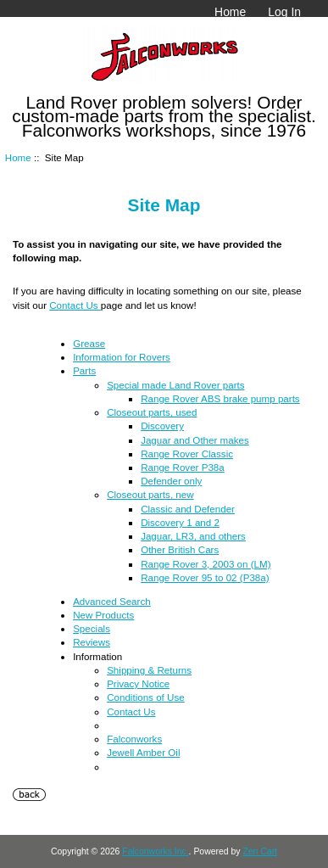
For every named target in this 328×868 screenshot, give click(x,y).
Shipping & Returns (149, 670)
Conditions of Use (146, 697)
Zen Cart (260, 851)
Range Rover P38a (183, 467)
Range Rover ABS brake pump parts (220, 398)
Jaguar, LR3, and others (193, 536)
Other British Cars (180, 549)
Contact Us (75, 305)
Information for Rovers (122, 357)
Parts (84, 370)
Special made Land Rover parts (175, 385)
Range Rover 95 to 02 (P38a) (205, 577)
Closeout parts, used (152, 412)
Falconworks (134, 739)
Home (230, 12)
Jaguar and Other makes (195, 440)
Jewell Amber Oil (143, 752)
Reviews (92, 642)
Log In (284, 12)
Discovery (162, 426)
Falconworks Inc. (155, 851)
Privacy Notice (138, 683)
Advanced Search (112, 601)
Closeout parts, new (150, 494)
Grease (89, 343)
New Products (103, 615)
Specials (92, 628)
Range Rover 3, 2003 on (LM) (206, 564)
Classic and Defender (188, 509)
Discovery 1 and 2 (180, 522)
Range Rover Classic (187, 454)
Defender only (171, 481)
